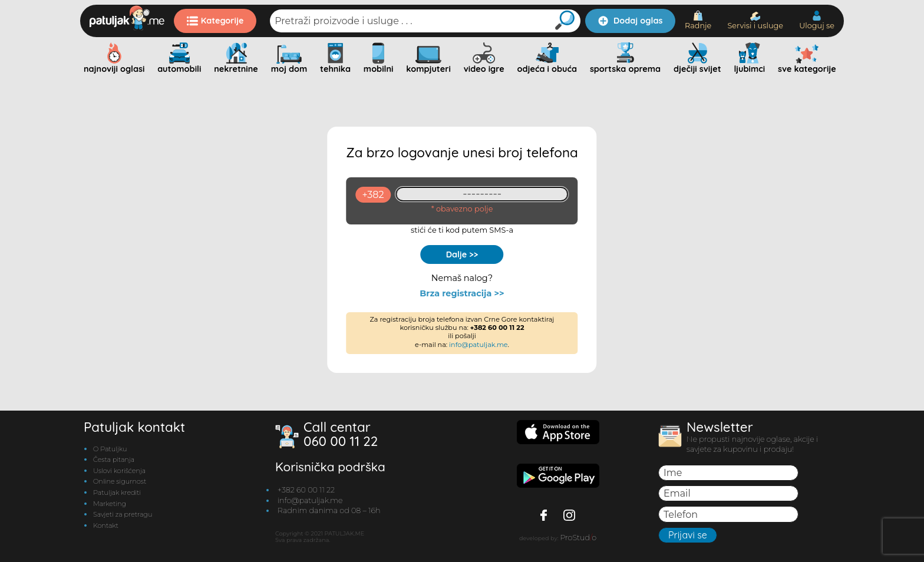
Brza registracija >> (462, 294)
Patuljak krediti (117, 492)
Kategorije (215, 21)
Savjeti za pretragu (123, 514)
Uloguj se (817, 20)
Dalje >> (462, 254)
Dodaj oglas (630, 21)
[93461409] (482, 194)
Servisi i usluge (755, 21)
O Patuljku (110, 449)
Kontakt (106, 525)
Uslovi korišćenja (119, 471)
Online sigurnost (120, 481)
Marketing (110, 504)
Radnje (698, 20)
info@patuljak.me (478, 345)
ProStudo (578, 538)
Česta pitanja (114, 459)
